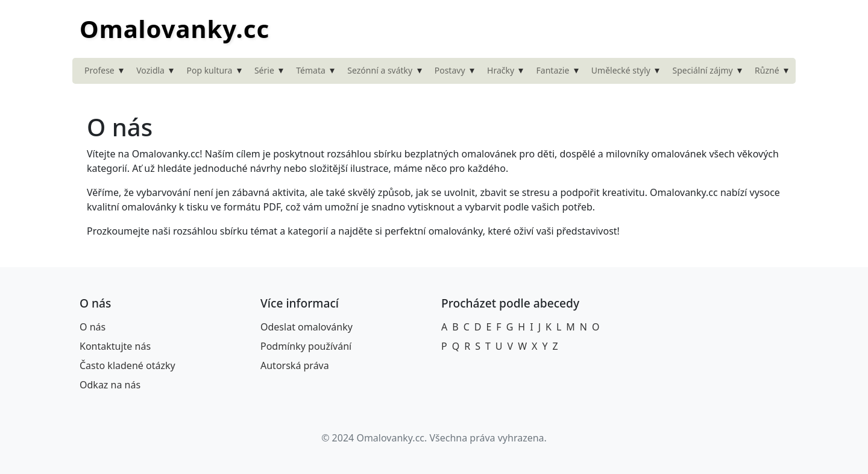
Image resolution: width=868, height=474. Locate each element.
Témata (311, 70)
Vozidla (150, 70)
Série (264, 70)
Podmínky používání (306, 346)
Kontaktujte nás (115, 346)
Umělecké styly (621, 70)
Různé (767, 70)
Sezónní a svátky (380, 70)
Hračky (501, 70)
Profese (99, 70)
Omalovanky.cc (175, 29)
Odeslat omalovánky (307, 327)
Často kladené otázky (127, 365)
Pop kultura (209, 70)
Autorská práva (295, 365)
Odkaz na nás (110, 385)
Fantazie (553, 70)
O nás (93, 327)
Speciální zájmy (702, 70)
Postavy (450, 70)
